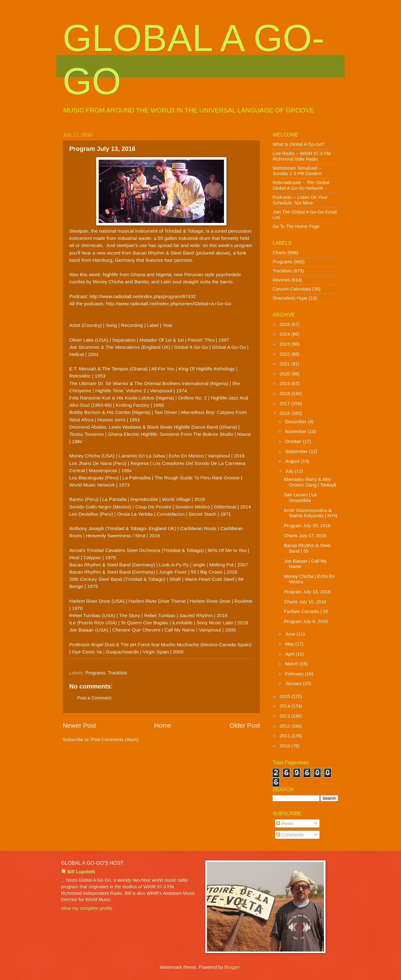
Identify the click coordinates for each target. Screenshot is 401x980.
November (296, 431)
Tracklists (117, 673)
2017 (286, 404)
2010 (286, 746)
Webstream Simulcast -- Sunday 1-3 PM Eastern (297, 171)
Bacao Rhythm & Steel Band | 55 (307, 548)
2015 (286, 696)
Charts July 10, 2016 (305, 602)
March (292, 664)
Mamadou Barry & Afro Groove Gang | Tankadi (310, 482)
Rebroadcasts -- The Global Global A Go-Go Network (301, 185)
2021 (286, 364)
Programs (96, 673)
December (296, 422)
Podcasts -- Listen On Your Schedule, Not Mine (300, 200)
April (290, 654)
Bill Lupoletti (81, 872)
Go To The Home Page (296, 226)
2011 (286, 736)
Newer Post (79, 725)
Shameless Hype (290, 298)
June (291, 634)
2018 (286, 394)
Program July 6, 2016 (306, 622)
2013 (286, 716)
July (290, 471)
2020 (286, 374)
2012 (286, 726)
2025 (286, 324)
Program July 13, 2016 (307, 592)
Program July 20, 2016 (307, 526)
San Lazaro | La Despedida (300, 498)
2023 (286, 344)
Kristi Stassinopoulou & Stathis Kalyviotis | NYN (311, 513)
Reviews (281, 280)
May (290, 644)
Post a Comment (94, 698)
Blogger (232, 967)
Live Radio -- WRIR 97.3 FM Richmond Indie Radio (302, 156)
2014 (286, 706)
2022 (286, 354)
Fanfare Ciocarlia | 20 (306, 611)
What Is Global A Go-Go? (298, 144)
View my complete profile (87, 908)
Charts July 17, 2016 (305, 536)
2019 (286, 384)
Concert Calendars (292, 289)
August (293, 461)
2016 (286, 413)
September (297, 451)
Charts (279, 253)
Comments (290, 835)
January (294, 683)
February (295, 674)
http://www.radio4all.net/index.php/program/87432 (143, 296)
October (294, 441)
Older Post (245, 725)
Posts (285, 823)
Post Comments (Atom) (115, 740)
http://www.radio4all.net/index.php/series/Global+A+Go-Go (169, 304)
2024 (286, 334)
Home (163, 725)
